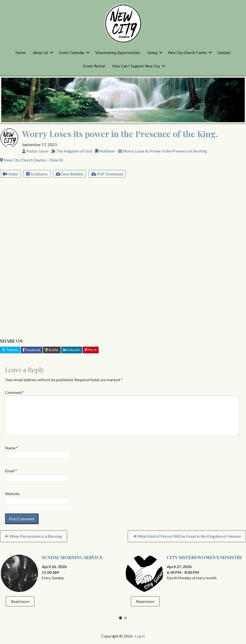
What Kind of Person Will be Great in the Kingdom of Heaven (187, 536)
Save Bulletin (69, 174)
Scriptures (37, 174)
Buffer (52, 350)
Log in (140, 636)
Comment (15, 392)
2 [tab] (125, 619)
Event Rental (94, 66)
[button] (52, 53)
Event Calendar (72, 53)
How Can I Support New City (136, 66)
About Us (41, 53)
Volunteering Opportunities (118, 53)
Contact (224, 53)
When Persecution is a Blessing (34, 536)
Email (11, 471)
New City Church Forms (187, 53)
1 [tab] (121, 619)
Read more (20, 601)
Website (12, 494)
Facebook (32, 350)
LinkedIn (72, 350)
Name (11, 448)
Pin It (91, 350)
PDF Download (107, 174)
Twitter (10, 350)
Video (10, 174)
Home (20, 53)
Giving (152, 53)
